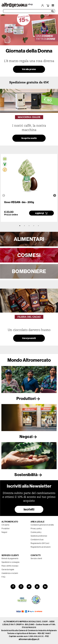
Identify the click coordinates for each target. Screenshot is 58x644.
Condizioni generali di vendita (42, 525)
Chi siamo (5, 525)
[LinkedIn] (45, 587)
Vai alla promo (29, 69)
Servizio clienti (36, 558)
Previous (4, 196)
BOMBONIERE (29, 271)
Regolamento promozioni (41, 547)
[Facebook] (13, 587)
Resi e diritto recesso (10, 566)
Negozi (29, 437)
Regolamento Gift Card (40, 543)
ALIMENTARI (29, 239)
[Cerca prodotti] (29, 11)
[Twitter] (29, 587)
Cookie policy (36, 532)
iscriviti (29, 509)
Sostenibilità (29, 475)
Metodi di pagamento (10, 558)
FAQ (3, 577)
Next (55, 196)
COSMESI (29, 255)
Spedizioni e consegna (11, 562)
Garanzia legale (8, 570)
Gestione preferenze (39, 536)
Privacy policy (36, 529)
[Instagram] (21, 587)
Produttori (29, 398)
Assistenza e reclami (10, 573)
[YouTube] (37, 587)
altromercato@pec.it (29, 639)
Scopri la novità (29, 138)
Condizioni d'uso (37, 540)
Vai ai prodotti (29, 338)
